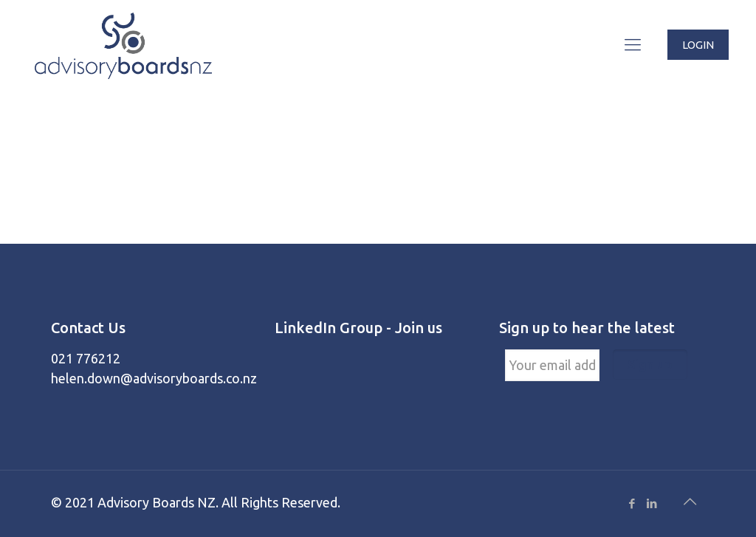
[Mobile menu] (633, 44)
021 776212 (86, 358)
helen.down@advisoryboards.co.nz (154, 378)
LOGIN (698, 45)
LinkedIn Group (329, 328)
